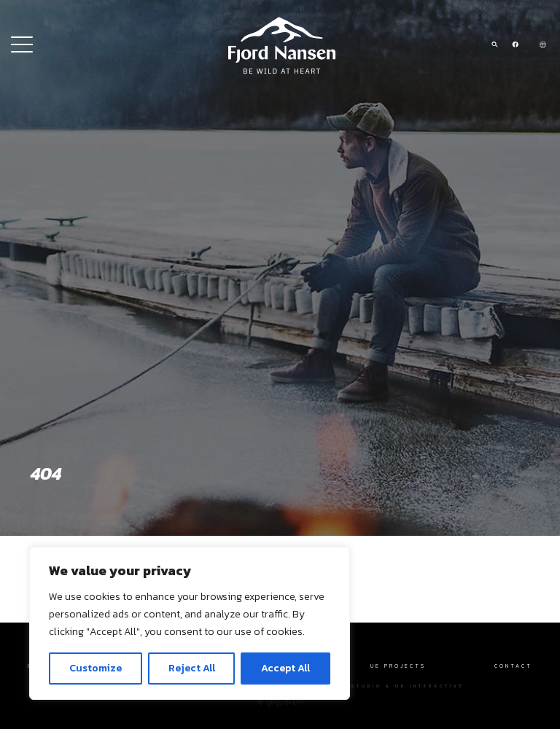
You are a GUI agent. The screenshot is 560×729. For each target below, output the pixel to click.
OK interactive (430, 686)
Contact (513, 666)
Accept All (285, 668)
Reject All (192, 668)
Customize (96, 668)
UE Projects (398, 666)
